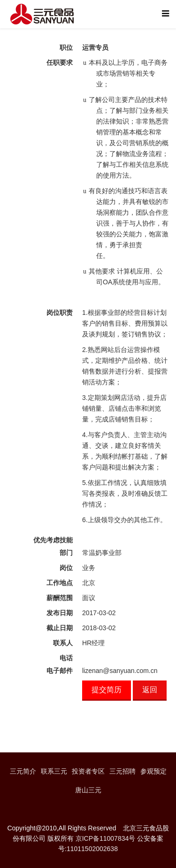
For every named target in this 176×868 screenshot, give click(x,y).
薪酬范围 (60, 598)
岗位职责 (60, 313)
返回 (150, 690)
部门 (66, 553)
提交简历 (107, 690)
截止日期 (60, 628)
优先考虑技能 (53, 540)
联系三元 (54, 771)
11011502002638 (92, 849)
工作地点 (60, 583)
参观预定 (153, 771)
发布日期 (60, 613)
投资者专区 (88, 771)
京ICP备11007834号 (106, 838)
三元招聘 (122, 771)
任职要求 (60, 63)
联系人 (63, 643)
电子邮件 (60, 671)
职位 (66, 47)
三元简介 (23, 771)
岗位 (66, 568)
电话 (66, 658)
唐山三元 (88, 790)
